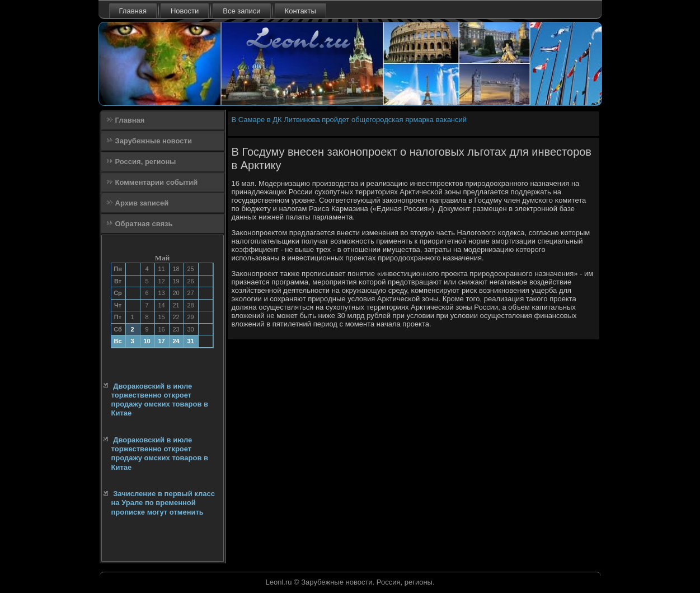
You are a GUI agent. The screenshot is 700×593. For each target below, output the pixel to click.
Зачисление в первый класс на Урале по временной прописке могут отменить (163, 503)
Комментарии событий (157, 182)
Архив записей (142, 203)
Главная (133, 11)
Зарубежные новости (154, 141)
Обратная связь (144, 224)
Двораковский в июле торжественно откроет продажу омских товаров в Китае (160, 400)
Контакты (300, 11)
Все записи (241, 11)
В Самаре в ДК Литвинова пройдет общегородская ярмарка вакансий (349, 120)
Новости (185, 11)
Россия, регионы (146, 162)
